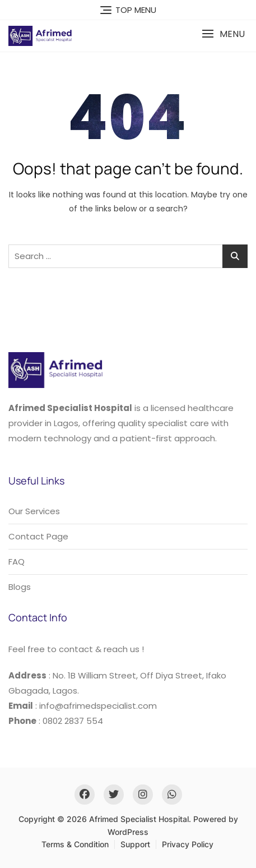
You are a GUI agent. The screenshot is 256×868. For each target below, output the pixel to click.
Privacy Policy (188, 844)
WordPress (128, 832)
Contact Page (38, 536)
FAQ (17, 562)
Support (135, 844)
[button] (223, 34)
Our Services (34, 511)
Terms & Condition (75, 844)
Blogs (20, 587)
